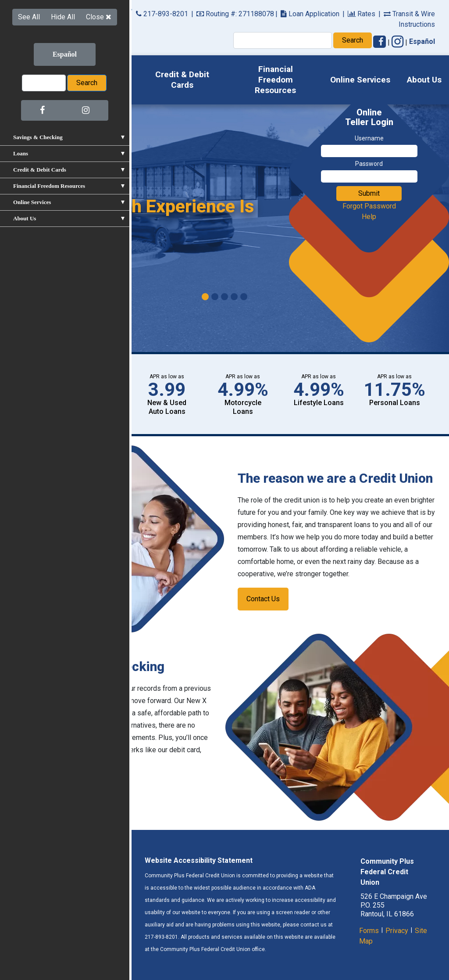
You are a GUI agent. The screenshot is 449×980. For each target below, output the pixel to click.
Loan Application (310, 14)
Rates (362, 14)
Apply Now (43, 412)
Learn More (55, 254)
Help (369, 217)
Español (422, 41)
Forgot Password (369, 206)
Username (369, 138)
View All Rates (43, 389)
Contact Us (263, 599)
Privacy (397, 931)
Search (353, 40)
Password (369, 164)
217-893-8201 (162, 14)
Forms (369, 931)
